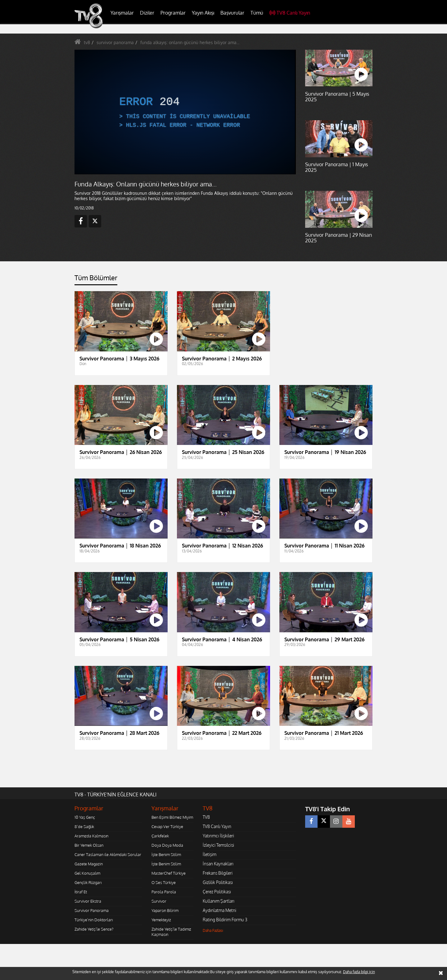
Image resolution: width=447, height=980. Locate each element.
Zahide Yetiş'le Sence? (94, 929)
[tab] (96, 279)
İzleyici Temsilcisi (218, 845)
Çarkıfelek (160, 836)
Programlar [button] (173, 13)
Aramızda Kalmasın (91, 836)
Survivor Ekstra (88, 901)
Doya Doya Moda (167, 845)
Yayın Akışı (203, 13)
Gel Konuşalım (87, 873)
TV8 (206, 817)
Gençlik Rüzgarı (88, 882)
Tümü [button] (257, 13)
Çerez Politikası (217, 892)
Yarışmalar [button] (122, 13)
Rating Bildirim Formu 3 (225, 920)
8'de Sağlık (84, 827)
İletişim (210, 854)
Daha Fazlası (213, 930)
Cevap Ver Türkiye (167, 827)
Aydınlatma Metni (219, 910)
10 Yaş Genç (85, 817)
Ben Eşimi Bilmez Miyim (172, 817)
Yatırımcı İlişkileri (218, 836)
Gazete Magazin (89, 864)
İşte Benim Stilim (166, 854)
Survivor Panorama (92, 910)
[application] (185, 112)
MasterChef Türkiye (169, 873)
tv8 (87, 42)
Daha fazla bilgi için (359, 972)
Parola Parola (164, 892)
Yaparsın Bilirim (165, 910)
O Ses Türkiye (164, 882)
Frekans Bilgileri (218, 873)
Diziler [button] (147, 13)
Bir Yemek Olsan (89, 845)
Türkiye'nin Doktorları (94, 920)
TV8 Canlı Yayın (290, 13)
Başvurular (232, 13)
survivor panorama (115, 42)
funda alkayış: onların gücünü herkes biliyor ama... (190, 42)
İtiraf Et (81, 892)
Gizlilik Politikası (218, 882)
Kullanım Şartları (219, 901)
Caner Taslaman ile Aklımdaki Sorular (108, 854)
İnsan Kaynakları (218, 864)
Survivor (159, 901)
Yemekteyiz (161, 920)
